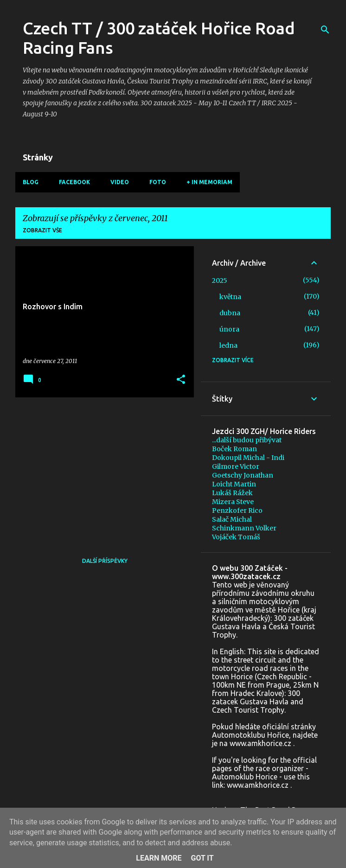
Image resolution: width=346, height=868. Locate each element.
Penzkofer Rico (237, 511)
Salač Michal (232, 519)
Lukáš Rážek (232, 493)
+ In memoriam (209, 182)
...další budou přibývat (247, 440)
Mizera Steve (233, 502)
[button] (181, 380)
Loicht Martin (234, 484)
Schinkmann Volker (244, 528)
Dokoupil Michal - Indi (248, 458)
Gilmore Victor (236, 466)
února (229, 329)
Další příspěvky (105, 561)
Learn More (159, 858)
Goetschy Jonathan (243, 475)
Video (120, 182)
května (230, 297)
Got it (202, 858)
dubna (230, 313)
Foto (158, 182)
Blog (31, 182)
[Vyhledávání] (325, 30)
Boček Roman (234, 449)
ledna (228, 345)
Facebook (74, 182)
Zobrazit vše (42, 230)
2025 (220, 281)
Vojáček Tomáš (236, 537)
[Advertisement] (101, 469)
